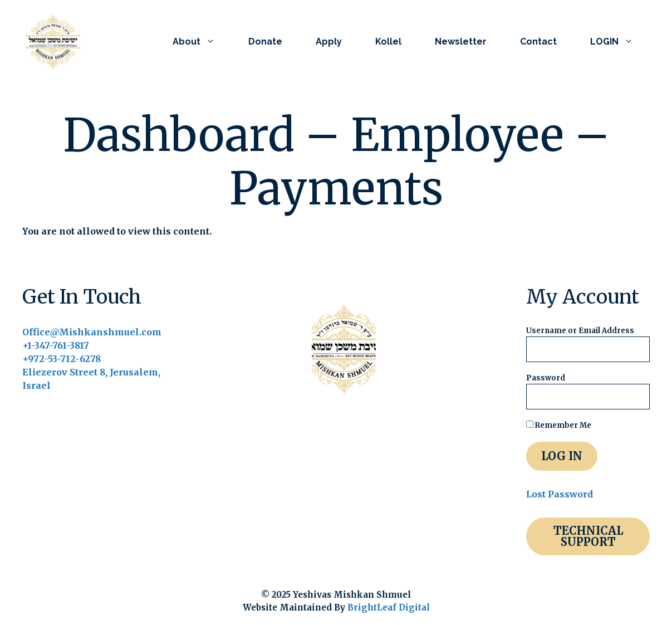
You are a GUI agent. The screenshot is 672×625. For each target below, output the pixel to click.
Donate (265, 41)
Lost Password (560, 494)
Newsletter (461, 41)
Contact (538, 41)
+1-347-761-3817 (56, 345)
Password (546, 378)
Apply (329, 41)
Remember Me (559, 425)
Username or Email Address (580, 331)
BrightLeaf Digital (389, 607)
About (202, 42)
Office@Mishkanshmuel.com (92, 332)
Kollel (388, 41)
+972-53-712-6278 (62, 359)
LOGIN (620, 42)
